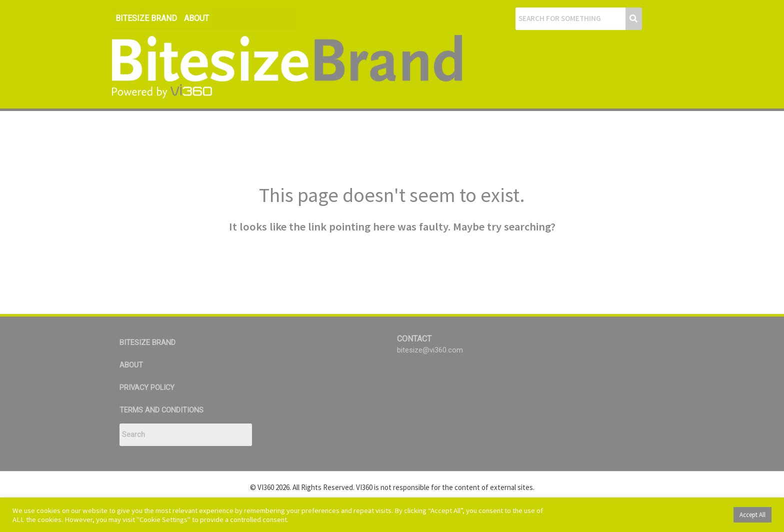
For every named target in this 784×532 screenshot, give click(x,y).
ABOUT (196, 18)
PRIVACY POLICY (148, 387)
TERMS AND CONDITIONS (162, 410)
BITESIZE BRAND (146, 18)
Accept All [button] (752, 515)
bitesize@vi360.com (430, 350)
